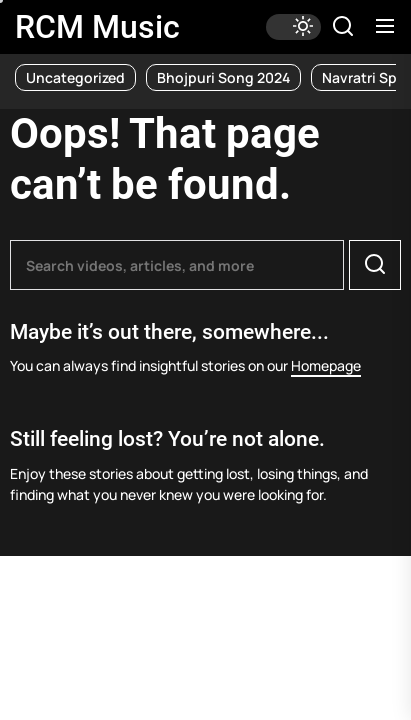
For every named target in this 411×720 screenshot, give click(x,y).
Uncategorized (75, 77)
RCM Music (97, 27)
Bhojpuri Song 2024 (223, 77)
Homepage (326, 365)
